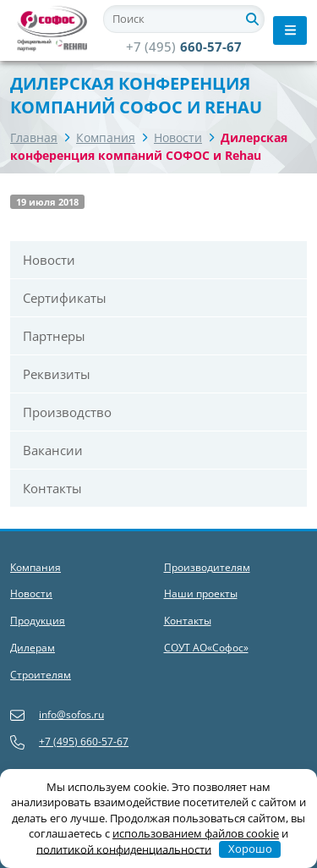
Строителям (41, 675)
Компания (106, 137)
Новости (178, 137)
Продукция (38, 621)
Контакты (52, 488)
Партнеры (54, 336)
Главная (34, 137)
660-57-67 (184, 47)
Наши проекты (201, 593)
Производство (67, 412)
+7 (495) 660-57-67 (69, 742)
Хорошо (250, 849)
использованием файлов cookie (196, 833)
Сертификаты (65, 298)
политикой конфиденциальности (124, 849)
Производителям (207, 567)
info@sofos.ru (57, 715)
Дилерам (33, 648)
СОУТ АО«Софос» (206, 648)
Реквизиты (57, 374)
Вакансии (53, 450)
